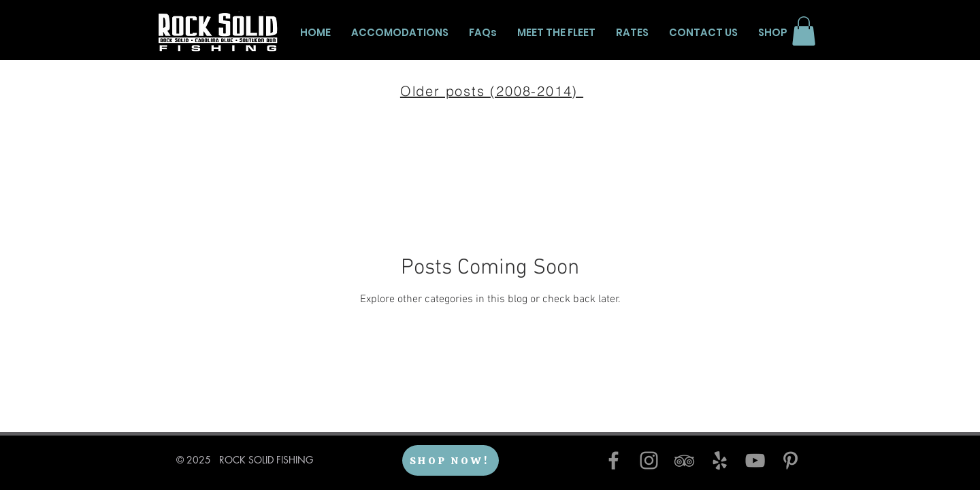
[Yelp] (720, 460)
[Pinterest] (790, 460)
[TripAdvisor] (684, 460)
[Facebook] (614, 460)
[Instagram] (649, 460)
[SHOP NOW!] (451, 460)
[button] (804, 31)
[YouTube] (755, 460)
